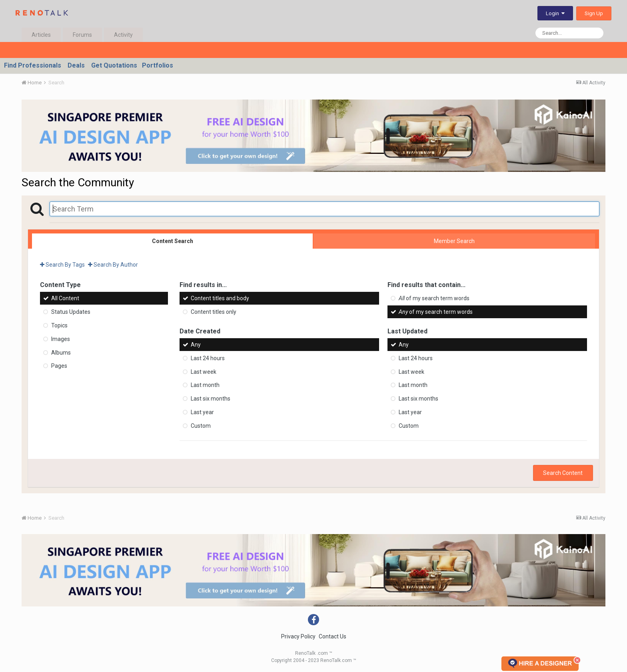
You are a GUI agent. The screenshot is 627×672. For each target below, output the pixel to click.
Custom (201, 426)
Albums (61, 352)
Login (555, 13)
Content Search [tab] (173, 241)
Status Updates (71, 312)
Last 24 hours (208, 358)
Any (196, 345)
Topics (59, 325)
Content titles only (214, 312)
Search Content (563, 473)
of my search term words (434, 298)
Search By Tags (62, 265)
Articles (41, 35)
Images (61, 339)
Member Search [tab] (454, 241)
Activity (123, 35)
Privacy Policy (298, 636)
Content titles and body (220, 298)
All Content (65, 298)
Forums (82, 35)
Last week (204, 371)
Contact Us (332, 636)
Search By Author (113, 265)
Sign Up (594, 13)
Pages (59, 366)
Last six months (211, 399)
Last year (202, 412)
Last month (205, 385)
